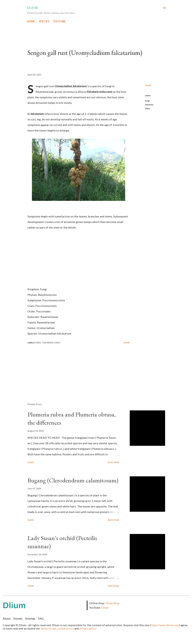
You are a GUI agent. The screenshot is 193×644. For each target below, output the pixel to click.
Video (147, 108)
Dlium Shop (113, 603)
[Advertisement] (74, 368)
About (7, 618)
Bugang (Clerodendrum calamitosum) (73, 480)
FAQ (41, 618)
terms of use (48, 628)
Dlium (32, 8)
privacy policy (88, 628)
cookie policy (65, 628)
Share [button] (148, 85)
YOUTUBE (59, 21)
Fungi (147, 101)
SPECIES (44, 21)
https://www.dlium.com (165, 625)
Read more (113, 462)
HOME (31, 21)
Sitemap (30, 618)
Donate (18, 618)
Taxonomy (149, 105)
